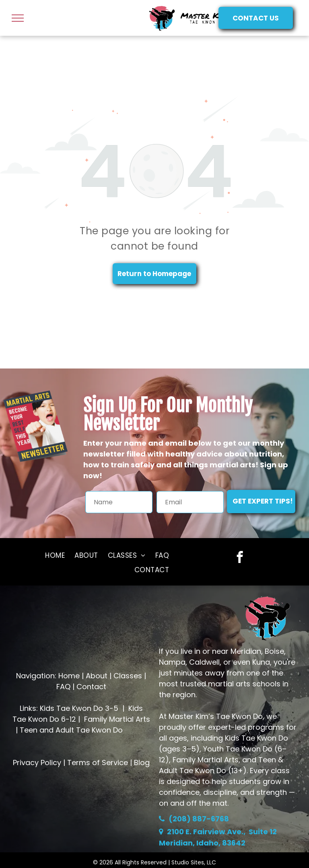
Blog (142, 763)
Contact (91, 687)
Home (69, 676)
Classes (128, 676)
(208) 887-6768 (199, 819)
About (97, 676)
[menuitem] (55, 555)
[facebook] (240, 558)
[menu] (18, 18)
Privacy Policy (37, 763)
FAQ (63, 687)
